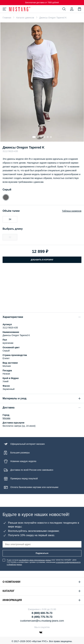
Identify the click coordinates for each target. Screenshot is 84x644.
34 (10, 219)
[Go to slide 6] (51, 137)
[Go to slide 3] (41, 137)
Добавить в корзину (42, 260)
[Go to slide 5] (48, 137)
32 (10, 237)
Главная (7, 18)
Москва (6, 418)
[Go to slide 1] (34, 137)
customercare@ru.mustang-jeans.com (42, 621)
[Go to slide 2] (38, 137)
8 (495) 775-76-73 (42, 617)
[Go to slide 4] (44, 137)
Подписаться (42, 553)
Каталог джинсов (25, 18)
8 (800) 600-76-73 (42, 613)
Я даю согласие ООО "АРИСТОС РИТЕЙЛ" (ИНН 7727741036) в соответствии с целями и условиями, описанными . (44, 562)
